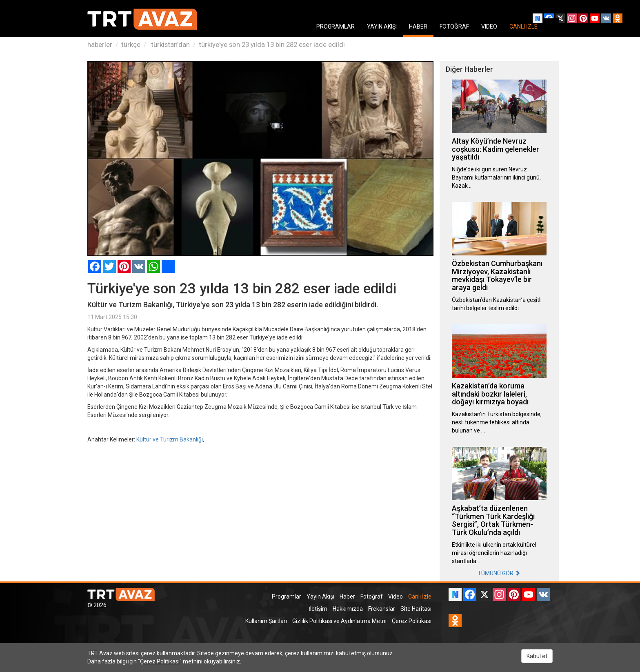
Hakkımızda (348, 609)
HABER (418, 27)
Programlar (287, 597)
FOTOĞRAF (454, 27)
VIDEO (489, 27)
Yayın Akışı (320, 597)
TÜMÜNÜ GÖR (499, 573)
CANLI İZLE (523, 27)
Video (396, 597)
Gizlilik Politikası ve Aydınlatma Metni (339, 621)
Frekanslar (382, 609)
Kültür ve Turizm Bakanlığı (170, 439)
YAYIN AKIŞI (382, 27)
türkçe (131, 44)
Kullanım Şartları (266, 621)
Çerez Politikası (412, 621)
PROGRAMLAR (336, 27)
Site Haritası (416, 609)
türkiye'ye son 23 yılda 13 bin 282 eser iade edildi (272, 44)
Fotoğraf (372, 597)
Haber (347, 597)
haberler (100, 44)
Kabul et (537, 656)
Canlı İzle (420, 597)
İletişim (318, 609)
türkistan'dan (170, 44)
